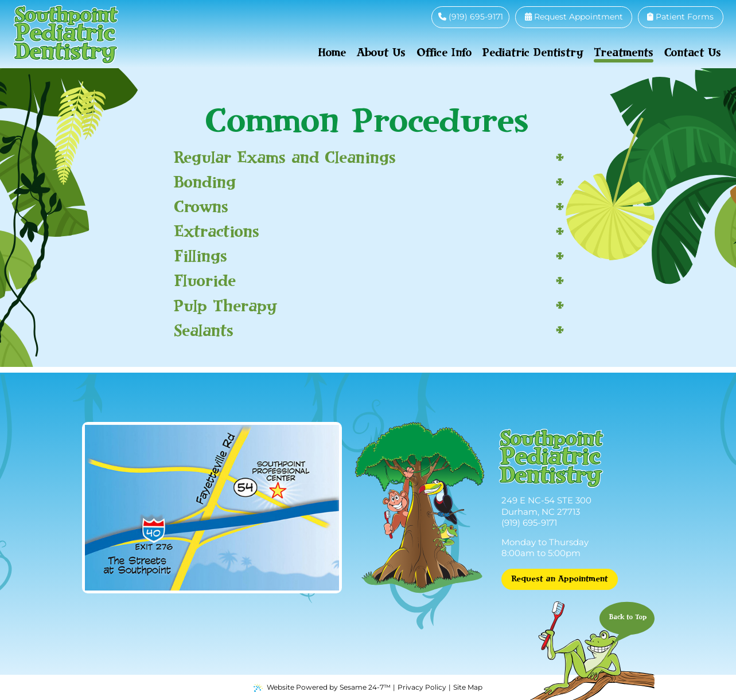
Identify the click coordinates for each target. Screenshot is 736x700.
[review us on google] (416, 17)
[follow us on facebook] (402, 17)
